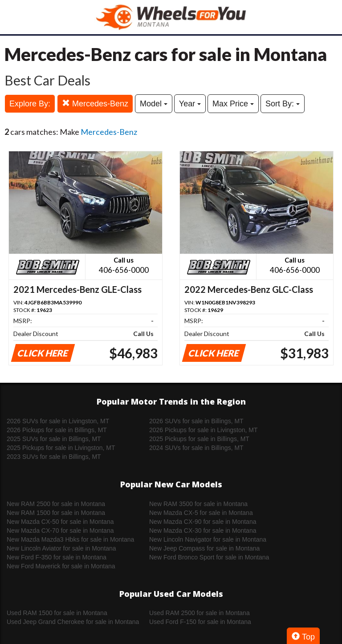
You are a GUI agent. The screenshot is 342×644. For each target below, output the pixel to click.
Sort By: (283, 104)
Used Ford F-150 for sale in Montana (200, 622)
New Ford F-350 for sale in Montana (57, 557)
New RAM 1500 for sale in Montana (56, 513)
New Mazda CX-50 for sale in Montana (60, 522)
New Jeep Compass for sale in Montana (204, 548)
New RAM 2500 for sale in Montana (56, 504)
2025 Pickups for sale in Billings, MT (199, 439)
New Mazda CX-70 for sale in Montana (60, 531)
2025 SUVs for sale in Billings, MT (54, 439)
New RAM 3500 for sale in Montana (198, 504)
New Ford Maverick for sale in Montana (61, 566)
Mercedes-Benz (95, 103)
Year (190, 104)
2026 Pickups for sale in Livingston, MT (204, 430)
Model (154, 104)
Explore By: (30, 104)
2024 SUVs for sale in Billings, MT (196, 448)
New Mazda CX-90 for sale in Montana (203, 522)
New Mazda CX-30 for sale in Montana (203, 531)
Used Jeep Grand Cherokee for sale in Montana (73, 622)
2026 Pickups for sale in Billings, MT (57, 430)
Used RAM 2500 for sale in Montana (199, 613)
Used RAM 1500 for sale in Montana (57, 613)
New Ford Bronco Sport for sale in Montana (209, 557)
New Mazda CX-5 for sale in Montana (201, 513)
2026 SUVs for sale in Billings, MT (196, 421)
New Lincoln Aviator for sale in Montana (61, 548)
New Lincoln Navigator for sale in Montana (208, 539)
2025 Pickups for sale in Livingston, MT (61, 448)
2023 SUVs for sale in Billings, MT (54, 457)
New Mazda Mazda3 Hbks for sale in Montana (70, 539)
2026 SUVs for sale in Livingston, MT (58, 421)
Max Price (233, 104)
